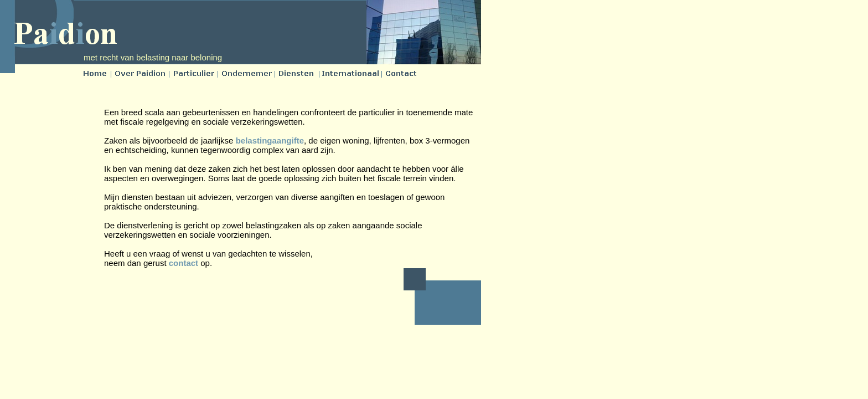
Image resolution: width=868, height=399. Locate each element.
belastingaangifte (270, 140)
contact (184, 263)
